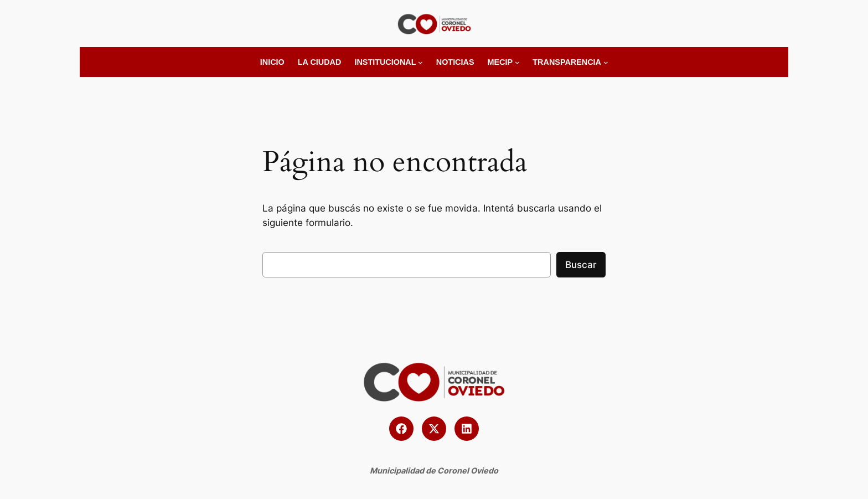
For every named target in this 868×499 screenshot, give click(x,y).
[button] (401, 429)
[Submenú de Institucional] (420, 62)
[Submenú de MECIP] (517, 62)
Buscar (581, 265)
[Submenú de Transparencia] (606, 62)
